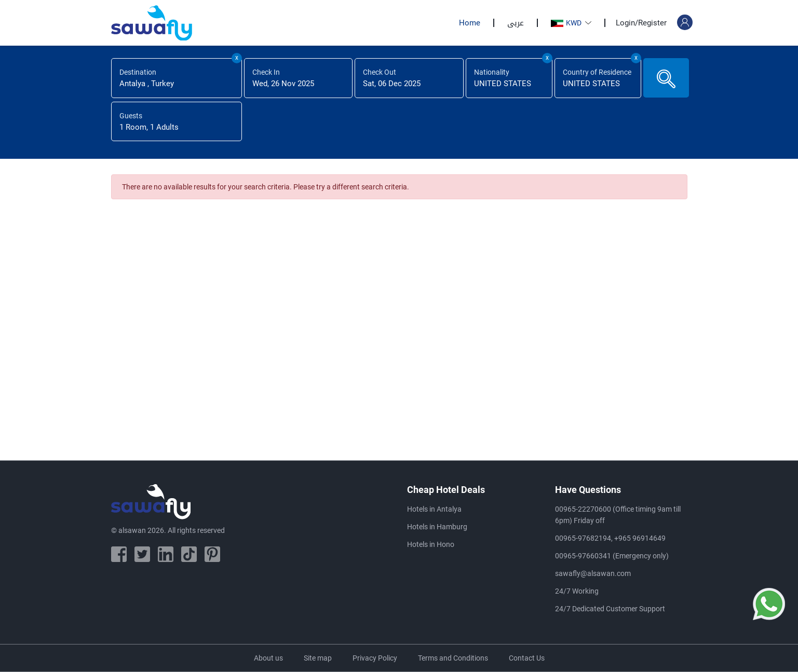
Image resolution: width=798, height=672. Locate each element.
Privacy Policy (375, 658)
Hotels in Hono (431, 544)
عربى (516, 23)
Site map (318, 658)
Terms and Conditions (453, 658)
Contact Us (527, 658)
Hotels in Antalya (434, 509)
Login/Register (641, 23)
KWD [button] (567, 23)
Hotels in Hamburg (437, 527)
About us (268, 658)
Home (470, 23)
